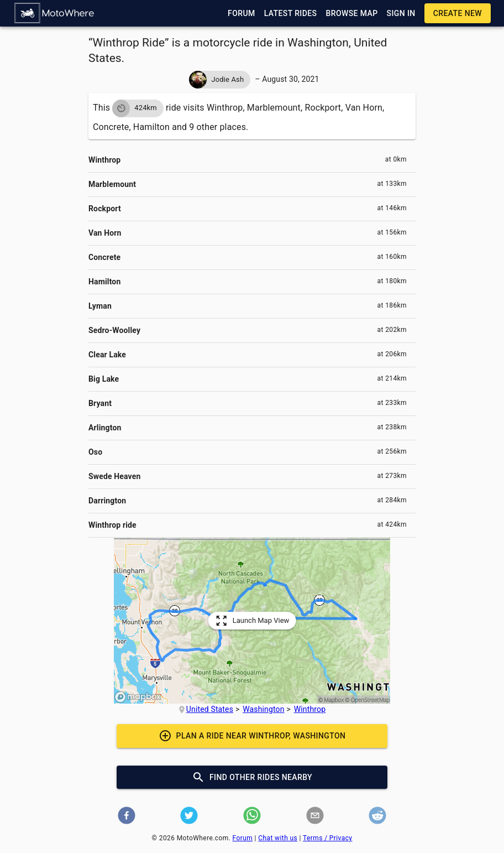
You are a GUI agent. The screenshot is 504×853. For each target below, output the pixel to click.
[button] (55, 13)
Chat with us (278, 838)
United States (210, 709)
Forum (243, 838)
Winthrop (310, 709)
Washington (263, 709)
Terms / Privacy (327, 838)
